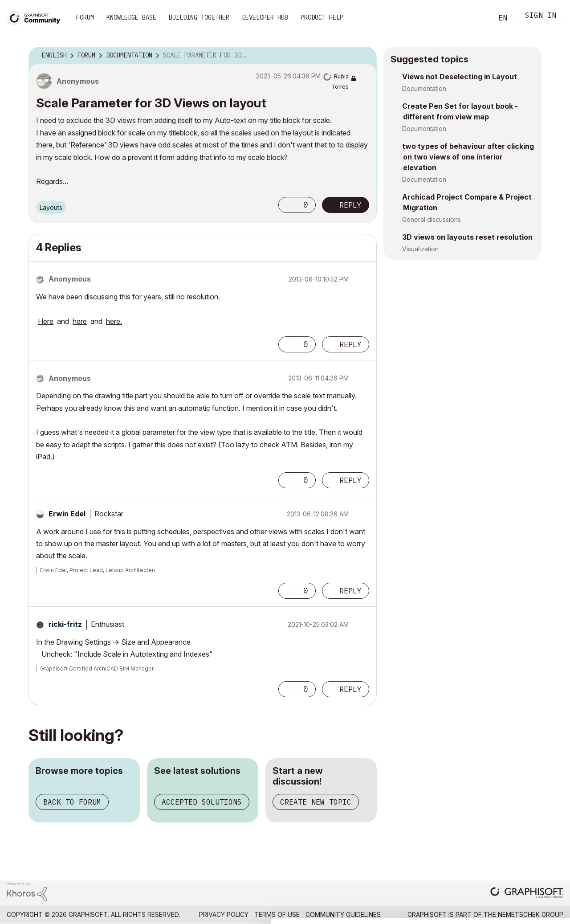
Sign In (541, 16)
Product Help (322, 17)
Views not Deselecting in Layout (460, 77)
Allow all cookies (519, 822)
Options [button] (364, 56)
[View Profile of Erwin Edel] (67, 514)
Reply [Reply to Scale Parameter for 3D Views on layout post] (350, 205)
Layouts (51, 207)
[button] (287, 205)
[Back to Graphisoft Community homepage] (37, 17)
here (80, 321)
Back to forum (72, 802)
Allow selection (518, 843)
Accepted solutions (202, 802)
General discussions (432, 219)
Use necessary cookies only (518, 871)
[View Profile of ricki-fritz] (65, 624)
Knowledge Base (131, 17)
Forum (85, 17)
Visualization (420, 249)
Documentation (424, 88)
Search (476, 18)
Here (46, 321)
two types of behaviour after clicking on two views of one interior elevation (468, 157)
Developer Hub (265, 17)
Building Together (199, 17)
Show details (353, 912)
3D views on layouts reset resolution (467, 237)
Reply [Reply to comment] (350, 344)
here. (114, 321)
